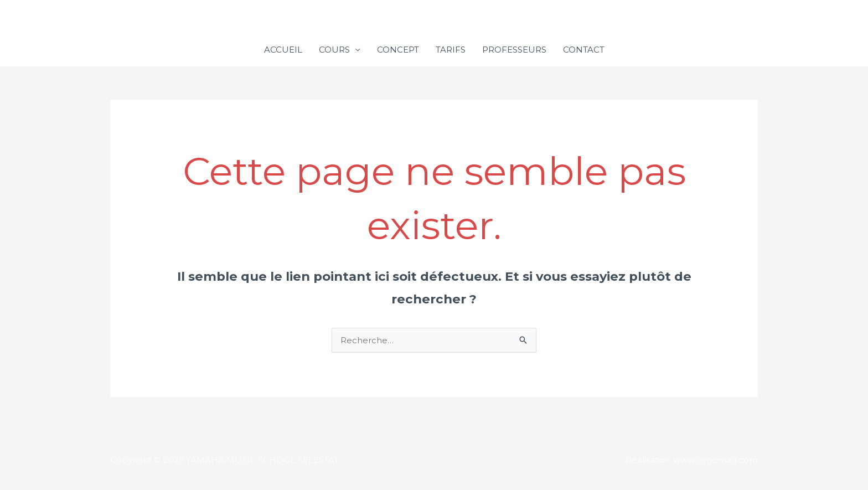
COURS (334, 50)
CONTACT (584, 50)
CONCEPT (398, 50)
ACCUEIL (283, 50)
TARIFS (451, 50)
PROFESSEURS (514, 50)
